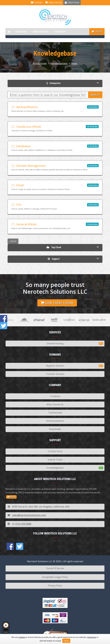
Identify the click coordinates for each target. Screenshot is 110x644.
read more (92, 637)
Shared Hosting (55, 343)
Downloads (55, 429)
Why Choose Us (55, 404)
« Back (13, 241)
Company (60, 32)
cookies (22, 637)
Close (66, 641)
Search (95, 95)
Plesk (74, 63)
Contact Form (55, 451)
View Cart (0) (53, 2)
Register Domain (55, 366)
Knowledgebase (59, 63)
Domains (22, 32)
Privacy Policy (55, 586)
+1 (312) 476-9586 (19, 524)
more (11, 497)
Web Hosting (41, 32)
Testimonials (55, 413)
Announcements (55, 421)
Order (97, 32)
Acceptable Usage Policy (55, 577)
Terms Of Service (55, 568)
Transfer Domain (55, 374)
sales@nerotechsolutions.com (27, 515)
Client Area (72, 2)
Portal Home (40, 63)
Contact (37, 2)
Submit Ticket (55, 460)
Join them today (57, 303)
